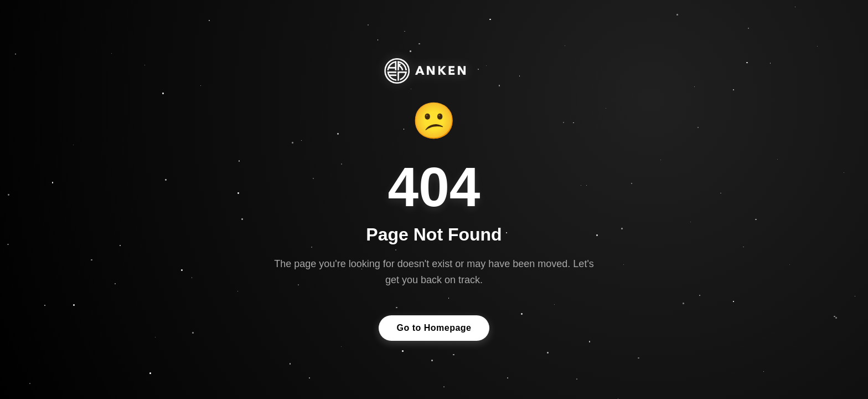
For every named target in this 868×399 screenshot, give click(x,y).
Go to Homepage (434, 328)
